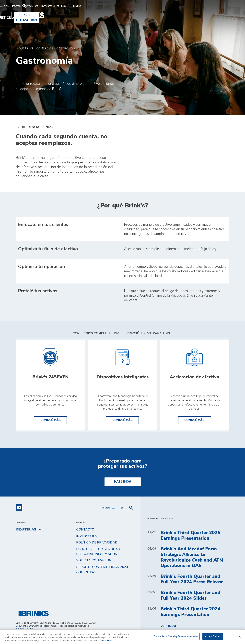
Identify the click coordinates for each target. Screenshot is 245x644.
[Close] (240, 636)
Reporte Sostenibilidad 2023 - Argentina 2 (103, 575)
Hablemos (123, 487)
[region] (123, 637)
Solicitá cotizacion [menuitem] (208, 15)
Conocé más (51, 426)
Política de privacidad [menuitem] (97, 548)
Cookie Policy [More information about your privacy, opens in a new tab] (106, 641)
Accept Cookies (213, 636)
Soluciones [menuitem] (122, 15)
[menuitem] (22, 6)
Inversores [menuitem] (87, 542)
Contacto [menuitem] (85, 535)
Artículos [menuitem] (173, 15)
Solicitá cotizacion (94, 566)
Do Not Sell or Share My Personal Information (98, 557)
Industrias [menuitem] (148, 15)
